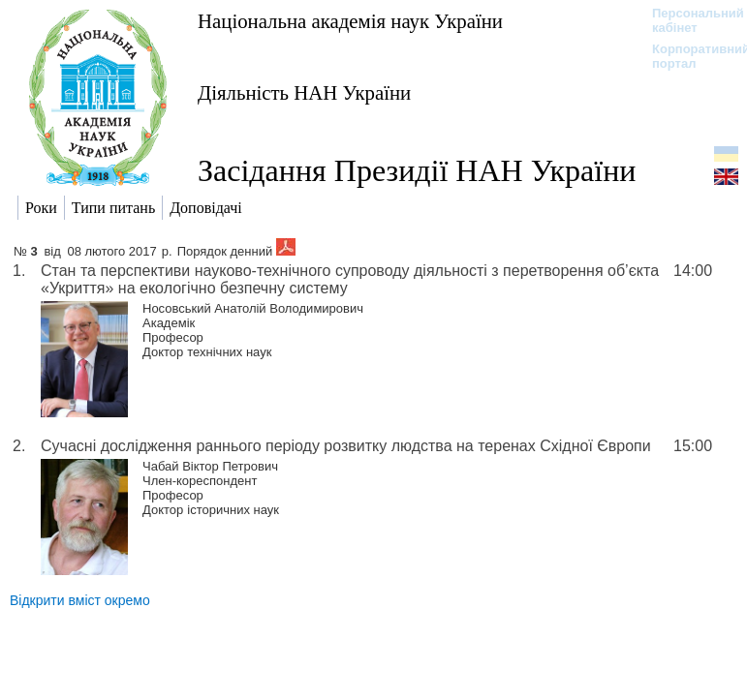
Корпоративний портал (688, 56)
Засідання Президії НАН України (417, 170)
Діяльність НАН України (304, 92)
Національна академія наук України (350, 21)
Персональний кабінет (688, 20)
